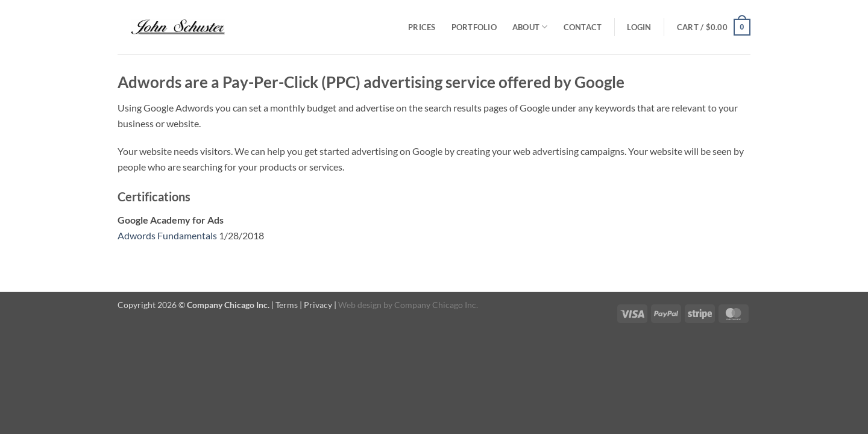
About (530, 27)
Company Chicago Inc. (436, 305)
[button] (639, 27)
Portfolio (474, 27)
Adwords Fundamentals (167, 235)
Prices (422, 27)
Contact (583, 27)
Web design (360, 305)
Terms (287, 305)
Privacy (318, 305)
